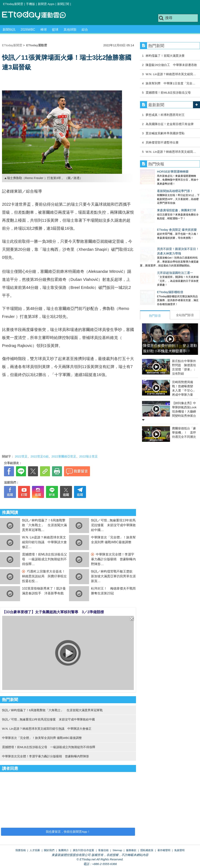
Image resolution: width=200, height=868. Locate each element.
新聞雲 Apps (46, 4)
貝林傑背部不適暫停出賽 (162, 142)
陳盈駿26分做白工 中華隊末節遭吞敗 (171, 65)
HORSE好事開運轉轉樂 (156, 171)
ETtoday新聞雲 (13, 4)
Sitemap (117, 850)
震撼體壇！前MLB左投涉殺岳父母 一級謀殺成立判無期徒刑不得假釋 (44, 559)
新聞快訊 (9, 30)
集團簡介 (64, 850)
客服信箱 (103, 850)
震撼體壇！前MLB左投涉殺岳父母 (168, 93)
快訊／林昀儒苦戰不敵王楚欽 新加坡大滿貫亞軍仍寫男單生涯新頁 (113, 576)
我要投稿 (21, 850)
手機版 (30, 4)
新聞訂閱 (63, 4)
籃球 (55, 30)
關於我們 (49, 850)
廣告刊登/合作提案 (84, 850)
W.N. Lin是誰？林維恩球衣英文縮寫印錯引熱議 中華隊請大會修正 (44, 542)
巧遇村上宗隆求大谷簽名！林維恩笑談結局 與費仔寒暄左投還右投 (44, 576)
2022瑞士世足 (88, 456)
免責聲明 (179, 850)
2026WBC (28, 30)
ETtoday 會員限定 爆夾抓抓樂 (160, 218)
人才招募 (35, 850)
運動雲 (37, 16)
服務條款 (131, 850)
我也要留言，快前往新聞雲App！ (68, 832)
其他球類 (70, 30)
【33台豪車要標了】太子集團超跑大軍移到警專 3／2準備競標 (53, 612)
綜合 (85, 30)
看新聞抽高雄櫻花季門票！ (158, 187)
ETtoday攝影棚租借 (153, 272)
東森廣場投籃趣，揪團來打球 (159, 202)
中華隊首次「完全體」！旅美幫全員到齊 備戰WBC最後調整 (42, 738)
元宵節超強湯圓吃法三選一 (158, 257)
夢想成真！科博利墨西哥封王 (165, 115)
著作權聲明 (164, 850)
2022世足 (21, 456)
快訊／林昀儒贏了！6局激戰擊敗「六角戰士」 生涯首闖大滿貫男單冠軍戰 (44, 525)
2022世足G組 (40, 456)
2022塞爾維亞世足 (64, 456)
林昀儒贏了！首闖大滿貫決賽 (165, 56)
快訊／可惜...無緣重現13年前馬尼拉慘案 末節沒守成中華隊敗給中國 (113, 525)
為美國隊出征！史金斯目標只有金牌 (170, 124)
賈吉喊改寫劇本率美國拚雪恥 (165, 133)
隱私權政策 (147, 850)
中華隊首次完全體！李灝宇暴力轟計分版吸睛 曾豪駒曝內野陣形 (113, 559)
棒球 (44, 30)
